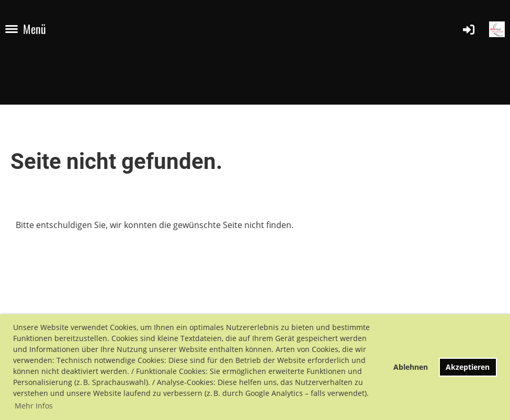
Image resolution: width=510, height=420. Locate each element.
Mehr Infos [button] (34, 406)
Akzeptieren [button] (468, 367)
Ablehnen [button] (411, 367)
